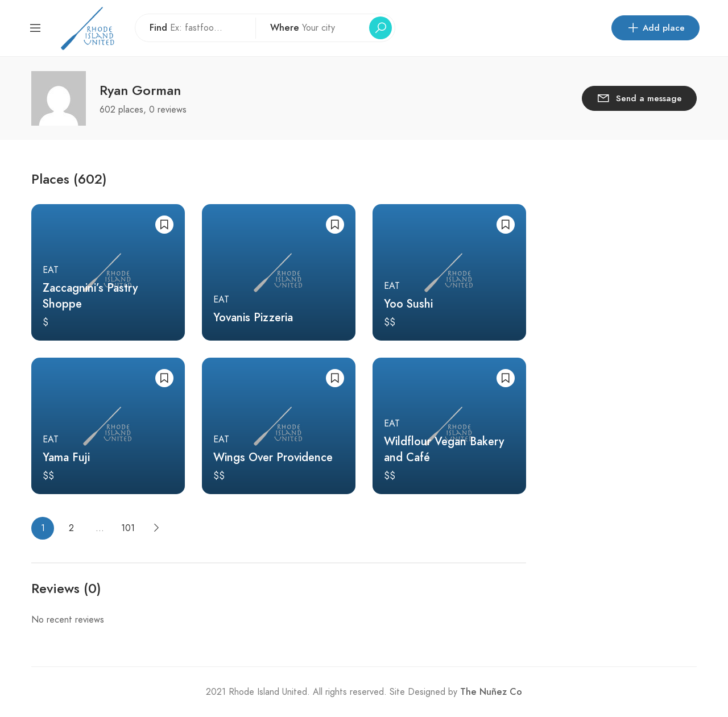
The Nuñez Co (491, 692)
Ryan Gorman (140, 90)
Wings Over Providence (273, 457)
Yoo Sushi (408, 304)
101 (128, 528)
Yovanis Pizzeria (253, 317)
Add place (655, 28)
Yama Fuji (66, 457)
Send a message (639, 98)
